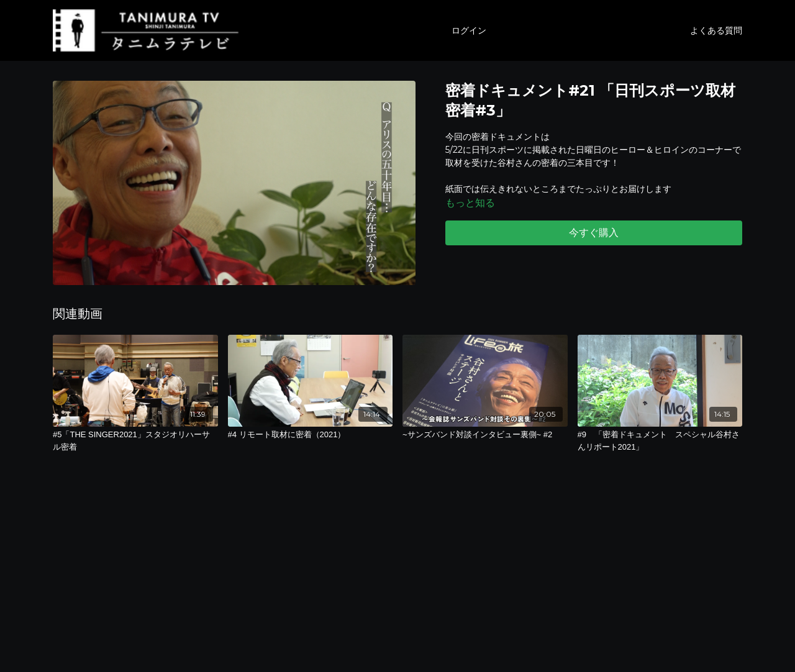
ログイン (469, 30)
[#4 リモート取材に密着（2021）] (311, 435)
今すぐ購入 (594, 233)
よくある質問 (716, 30)
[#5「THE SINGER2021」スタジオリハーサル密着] (135, 441)
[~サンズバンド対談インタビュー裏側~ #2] (485, 435)
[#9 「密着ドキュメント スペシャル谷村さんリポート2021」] (660, 441)
